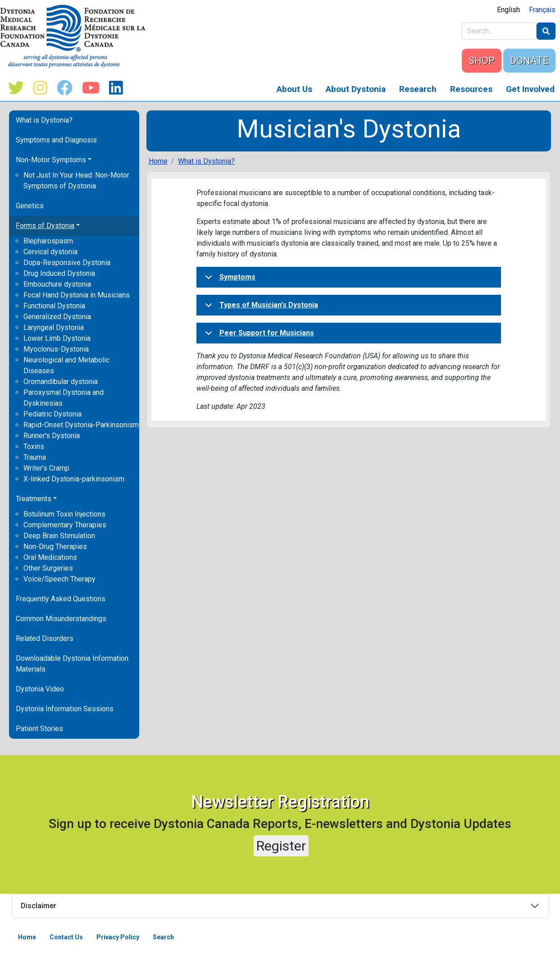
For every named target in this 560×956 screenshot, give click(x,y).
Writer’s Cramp (46, 468)
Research (418, 89)
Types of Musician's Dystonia (260, 308)
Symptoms (229, 280)
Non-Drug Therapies (55, 547)
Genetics (30, 206)
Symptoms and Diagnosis (56, 140)
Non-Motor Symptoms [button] (51, 160)
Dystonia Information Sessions (65, 709)
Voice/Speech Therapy (59, 579)
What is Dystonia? (44, 120)
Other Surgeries (48, 568)
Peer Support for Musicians (258, 336)
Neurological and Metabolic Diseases (66, 365)
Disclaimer (39, 906)
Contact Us (66, 937)
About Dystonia (356, 89)
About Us (294, 89)
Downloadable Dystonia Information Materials (72, 664)
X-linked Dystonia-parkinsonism (74, 479)
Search (163, 937)
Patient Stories (39, 729)
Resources (471, 89)
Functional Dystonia (54, 306)
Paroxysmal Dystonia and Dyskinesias (64, 398)
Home (158, 161)
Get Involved (530, 89)
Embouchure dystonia (57, 284)
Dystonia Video (40, 689)
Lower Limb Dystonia (57, 338)
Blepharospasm (48, 241)
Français (542, 10)
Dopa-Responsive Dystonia (67, 263)
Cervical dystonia (50, 252)
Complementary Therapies (65, 525)
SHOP (482, 61)
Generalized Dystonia (57, 317)
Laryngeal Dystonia (54, 327)
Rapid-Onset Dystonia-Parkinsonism (81, 425)
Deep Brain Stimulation (59, 536)
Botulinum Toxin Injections (64, 514)
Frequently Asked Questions (61, 599)
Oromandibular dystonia (61, 382)
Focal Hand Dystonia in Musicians (77, 295)
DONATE (529, 61)
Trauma (35, 457)
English (508, 10)
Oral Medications (50, 557)
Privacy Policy (118, 937)
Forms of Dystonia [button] (45, 226)
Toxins (34, 446)
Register (281, 846)
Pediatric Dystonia (52, 414)
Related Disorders (45, 638)
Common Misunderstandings (61, 619)
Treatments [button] (34, 499)
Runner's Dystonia (52, 436)
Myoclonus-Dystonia (56, 349)
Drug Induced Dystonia (59, 273)
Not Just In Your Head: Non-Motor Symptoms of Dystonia (76, 181)
